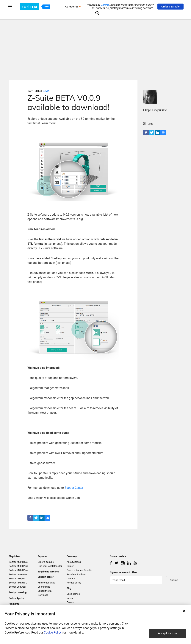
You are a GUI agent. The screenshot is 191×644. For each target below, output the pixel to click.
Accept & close (168, 633)
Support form (45, 591)
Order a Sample (170, 7)
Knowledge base (46, 583)
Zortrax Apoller (16, 598)
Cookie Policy (53, 633)
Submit (174, 580)
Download (43, 595)
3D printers (15, 556)
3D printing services (48, 572)
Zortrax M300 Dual (18, 562)
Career (70, 566)
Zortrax (105, 5)
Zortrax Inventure (18, 574)
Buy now (42, 556)
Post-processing (18, 592)
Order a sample (46, 562)
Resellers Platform (76, 574)
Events (70, 602)
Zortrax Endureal (17, 587)
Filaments (14, 604)
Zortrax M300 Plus (18, 566)
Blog (69, 588)
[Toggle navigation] (14, 7)
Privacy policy (74, 583)
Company (72, 556)
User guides (44, 587)
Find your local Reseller (50, 566)
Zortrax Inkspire (17, 579)
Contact (71, 579)
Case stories (73, 594)
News (46, 91)
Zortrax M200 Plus (18, 570)
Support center (46, 577)
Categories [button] (73, 7)
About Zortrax (74, 562)
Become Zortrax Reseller (80, 570)
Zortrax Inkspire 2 (18, 583)
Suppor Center (74, 488)
